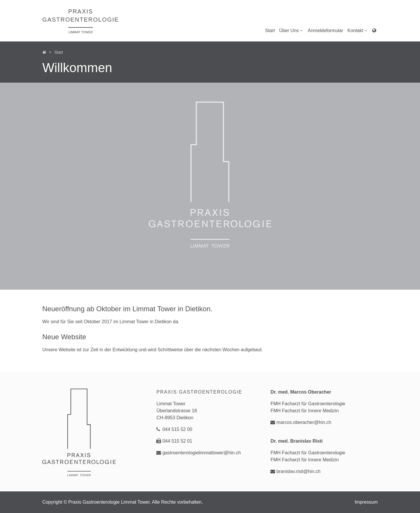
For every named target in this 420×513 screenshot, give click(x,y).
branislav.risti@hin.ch (295, 471)
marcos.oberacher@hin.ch (301, 422)
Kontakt (358, 30)
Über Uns (291, 30)
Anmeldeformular (325, 31)
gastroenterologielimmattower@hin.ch (198, 453)
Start (270, 31)
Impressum (366, 502)
